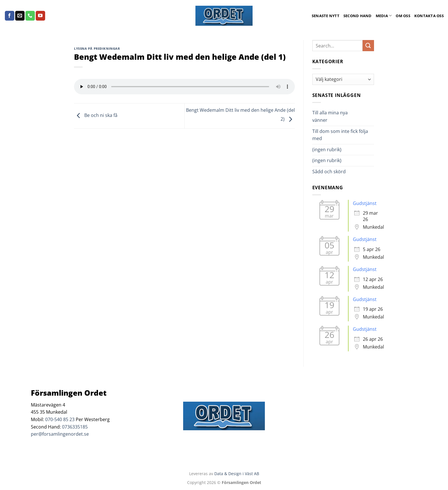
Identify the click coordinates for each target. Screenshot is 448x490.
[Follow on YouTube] (40, 16)
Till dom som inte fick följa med (340, 135)
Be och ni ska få (96, 115)
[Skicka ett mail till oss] (20, 16)
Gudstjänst (365, 203)
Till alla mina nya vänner (330, 116)
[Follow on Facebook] (10, 16)
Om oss (403, 16)
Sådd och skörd (329, 172)
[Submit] (368, 46)
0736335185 (75, 427)
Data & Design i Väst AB (237, 474)
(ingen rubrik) (327, 150)
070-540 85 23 (60, 419)
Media (384, 16)
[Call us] (30, 16)
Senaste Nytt (326, 16)
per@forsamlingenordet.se (60, 434)
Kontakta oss (429, 16)
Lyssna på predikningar (97, 48)
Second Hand (358, 16)
